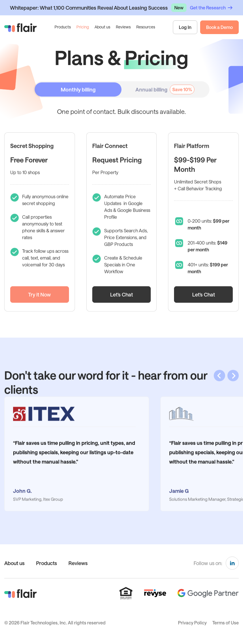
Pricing (83, 27)
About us (102, 27)
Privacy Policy (192, 623)
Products (47, 563)
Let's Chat (122, 303)
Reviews (123, 27)
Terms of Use (226, 623)
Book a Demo (219, 27)
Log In (185, 27)
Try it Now (39, 303)
